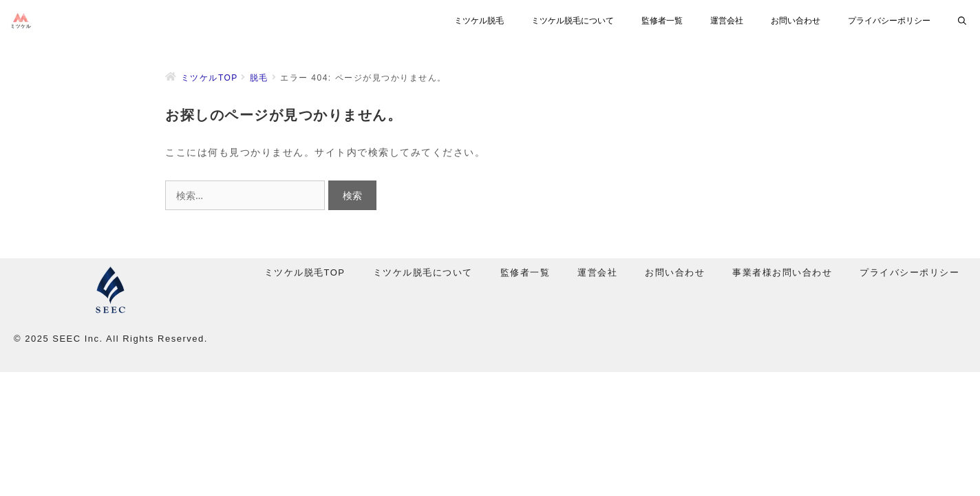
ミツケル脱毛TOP (305, 272)
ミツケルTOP (210, 78)
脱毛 (259, 78)
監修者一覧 (662, 21)
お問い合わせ (796, 21)
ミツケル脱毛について (573, 21)
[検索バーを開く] (962, 21)
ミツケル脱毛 (479, 21)
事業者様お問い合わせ (782, 272)
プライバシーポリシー (889, 21)
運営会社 (727, 21)
